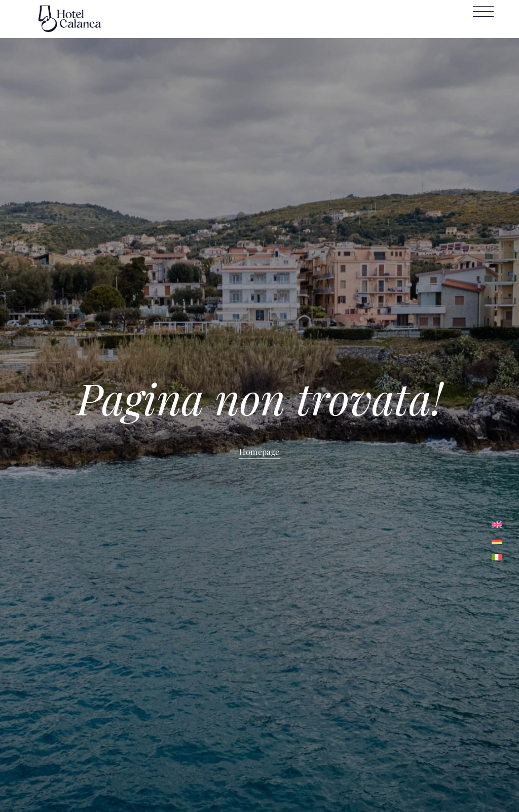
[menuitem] (497, 525)
